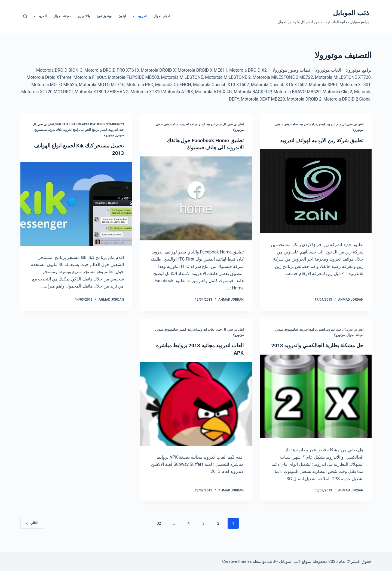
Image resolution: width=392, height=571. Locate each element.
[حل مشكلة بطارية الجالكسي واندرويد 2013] (316, 403)
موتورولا (358, 130)
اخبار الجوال (161, 16)
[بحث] (25, 16)
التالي (32, 530)
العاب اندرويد (207, 329)
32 (159, 530)
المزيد (39, 16)
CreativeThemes (237, 561)
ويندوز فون (104, 16)
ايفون (122, 16)
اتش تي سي (355, 124)
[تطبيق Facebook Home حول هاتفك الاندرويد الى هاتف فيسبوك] (196, 198)
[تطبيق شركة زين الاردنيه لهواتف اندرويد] (316, 191)
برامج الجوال (91, 130)
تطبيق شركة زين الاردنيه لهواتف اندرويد (318, 140)
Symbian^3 (115, 124)
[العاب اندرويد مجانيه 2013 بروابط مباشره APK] (196, 403)
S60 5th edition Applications (80, 124)
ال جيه (341, 124)
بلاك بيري (84, 16)
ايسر (321, 124)
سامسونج (291, 124)
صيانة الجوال (62, 16)
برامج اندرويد (308, 124)
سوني (279, 124)
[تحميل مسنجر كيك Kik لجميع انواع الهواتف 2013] (76, 204)
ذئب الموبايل (351, 13)
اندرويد (138, 16)
